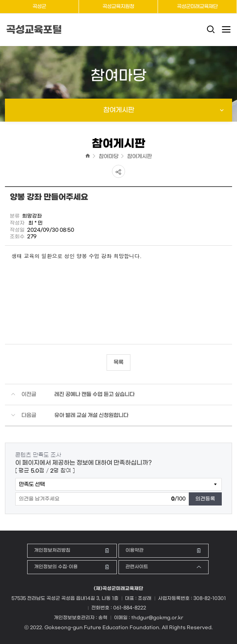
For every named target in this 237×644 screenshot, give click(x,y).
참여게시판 (139, 156)
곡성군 (39, 7)
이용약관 (135, 551)
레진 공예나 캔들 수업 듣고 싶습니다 (94, 394)
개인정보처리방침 (52, 551)
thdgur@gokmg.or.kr (157, 618)
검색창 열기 (211, 34)
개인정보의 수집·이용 (56, 567)
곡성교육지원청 (118, 7)
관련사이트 (137, 567)
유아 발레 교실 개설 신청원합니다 (91, 415)
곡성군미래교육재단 (197, 7)
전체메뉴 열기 (225, 30)
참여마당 (109, 156)
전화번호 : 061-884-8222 (119, 608)
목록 (118, 362)
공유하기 (118, 171)
